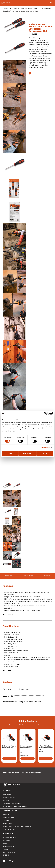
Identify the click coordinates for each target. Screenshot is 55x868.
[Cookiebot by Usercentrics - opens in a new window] (45, 414)
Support (7, 791)
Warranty (7, 801)
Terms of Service (9, 829)
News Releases (9, 846)
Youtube (4, 861)
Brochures (7, 840)
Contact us (7, 795)
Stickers (6, 855)
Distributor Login (9, 798)
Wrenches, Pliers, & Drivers (30, 9)
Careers (6, 821)
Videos (5, 849)
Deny (10, 453)
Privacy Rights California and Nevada (17, 826)
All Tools (17, 9)
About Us (6, 815)
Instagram (10, 861)
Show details (46, 448)
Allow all (45, 453)
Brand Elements (9, 852)
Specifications (28, 576)
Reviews (47, 576)
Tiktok (13, 861)
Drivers (42, 9)
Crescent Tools (8, 9)
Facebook (7, 861)
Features (9, 576)
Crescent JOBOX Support (12, 804)
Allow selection (27, 453)
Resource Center (9, 837)
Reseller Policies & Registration (15, 807)
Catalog (6, 843)
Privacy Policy (8, 824)
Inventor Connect (9, 818)
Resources (24, 689)
